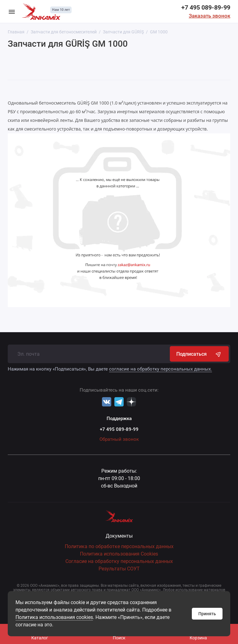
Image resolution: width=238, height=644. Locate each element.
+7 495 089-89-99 (206, 7)
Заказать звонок (209, 16)
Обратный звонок (119, 439)
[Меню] (12, 11)
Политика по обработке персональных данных (119, 546)
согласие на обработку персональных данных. (161, 369)
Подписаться (199, 354)
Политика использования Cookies (119, 554)
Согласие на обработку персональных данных (119, 561)
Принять (207, 614)
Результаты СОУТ (119, 569)
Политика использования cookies (54, 617)
